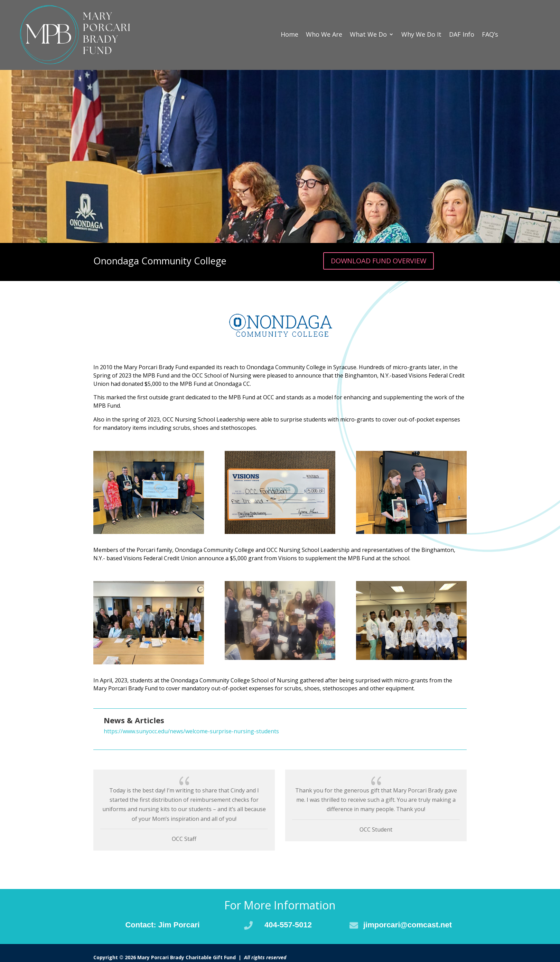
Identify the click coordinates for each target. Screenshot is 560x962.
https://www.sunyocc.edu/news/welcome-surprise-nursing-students (191, 731)
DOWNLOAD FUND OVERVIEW (379, 261)
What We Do (368, 34)
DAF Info (462, 34)
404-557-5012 (288, 925)
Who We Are (324, 34)
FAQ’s (490, 34)
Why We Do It (421, 34)
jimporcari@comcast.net (408, 925)
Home (290, 34)
